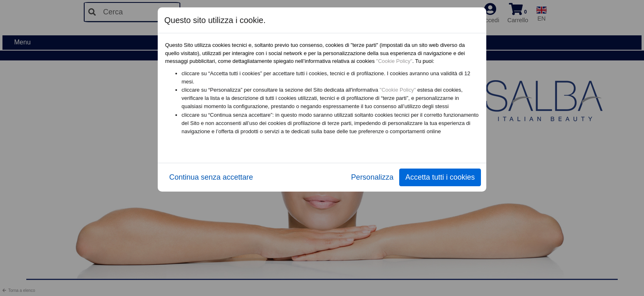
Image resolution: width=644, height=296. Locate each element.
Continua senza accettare (211, 177)
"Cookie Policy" (394, 61)
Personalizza (372, 177)
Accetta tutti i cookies (440, 177)
